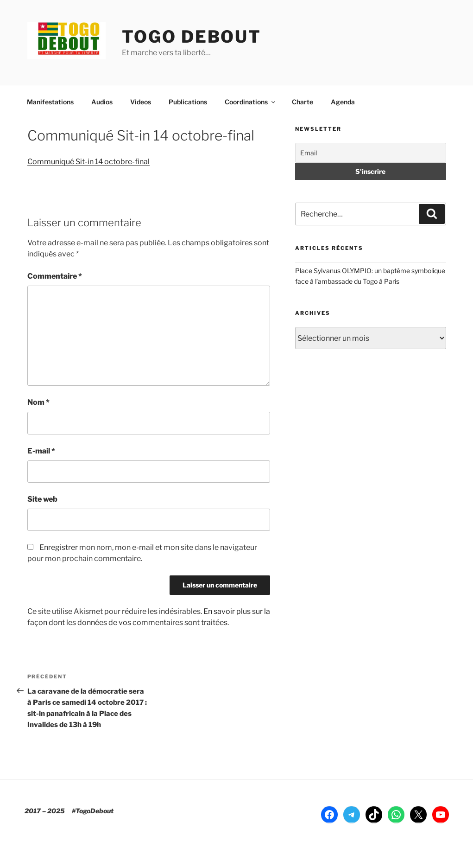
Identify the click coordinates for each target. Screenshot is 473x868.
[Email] (370, 153)
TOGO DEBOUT (192, 37)
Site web (42, 499)
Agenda (343, 102)
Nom (38, 402)
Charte (303, 102)
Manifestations (50, 102)
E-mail (41, 451)
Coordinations (251, 102)
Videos (141, 102)
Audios (102, 102)
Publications (188, 102)
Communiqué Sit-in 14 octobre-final (88, 162)
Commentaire (55, 276)
